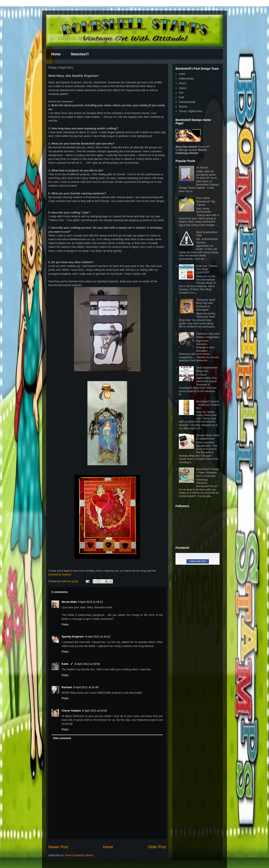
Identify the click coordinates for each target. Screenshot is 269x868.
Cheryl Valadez (71, 711)
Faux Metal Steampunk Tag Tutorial (206, 201)
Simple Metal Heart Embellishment (208, 437)
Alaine (183, 88)
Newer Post (58, 847)
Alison (183, 83)
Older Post (157, 847)
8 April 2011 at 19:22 (98, 637)
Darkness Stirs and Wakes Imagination (208, 335)
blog (144, 571)
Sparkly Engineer (73, 637)
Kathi (65, 581)
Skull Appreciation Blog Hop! (207, 369)
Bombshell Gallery (59, 574)
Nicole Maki (69, 602)
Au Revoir (202, 168)
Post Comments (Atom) (79, 855)
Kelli (181, 97)
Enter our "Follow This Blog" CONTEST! (206, 269)
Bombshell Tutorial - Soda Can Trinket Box (207, 405)
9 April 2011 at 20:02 (95, 711)
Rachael (67, 687)
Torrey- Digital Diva (190, 111)
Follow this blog (198, 561)
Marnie (183, 107)
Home (56, 54)
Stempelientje (187, 102)
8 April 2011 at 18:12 (90, 602)
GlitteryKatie (186, 79)
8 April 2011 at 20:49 (86, 687)
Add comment (62, 738)
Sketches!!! (80, 54)
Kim (181, 93)
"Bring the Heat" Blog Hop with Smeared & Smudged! (206, 305)
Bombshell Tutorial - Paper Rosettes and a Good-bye (207, 472)
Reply (65, 624)
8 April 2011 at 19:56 (87, 664)
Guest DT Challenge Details (193, 148)
